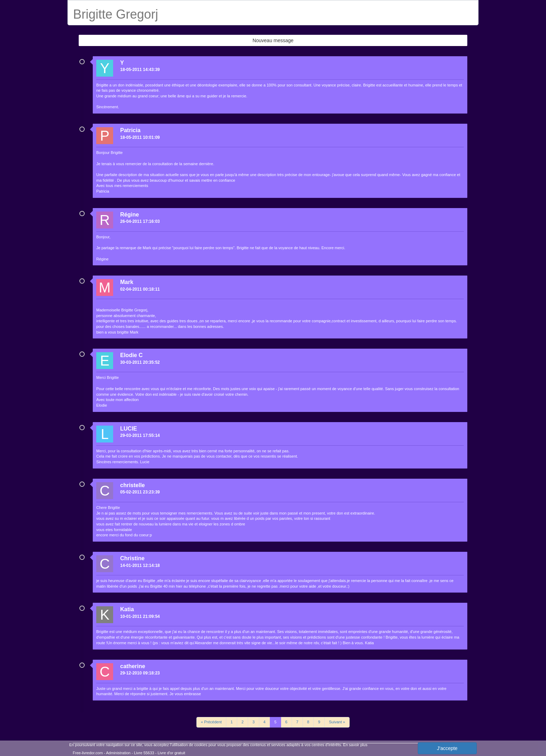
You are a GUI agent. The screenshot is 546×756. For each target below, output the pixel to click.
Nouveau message (273, 40)
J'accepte (447, 748)
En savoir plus (355, 745)
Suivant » (337, 722)
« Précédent (211, 722)
